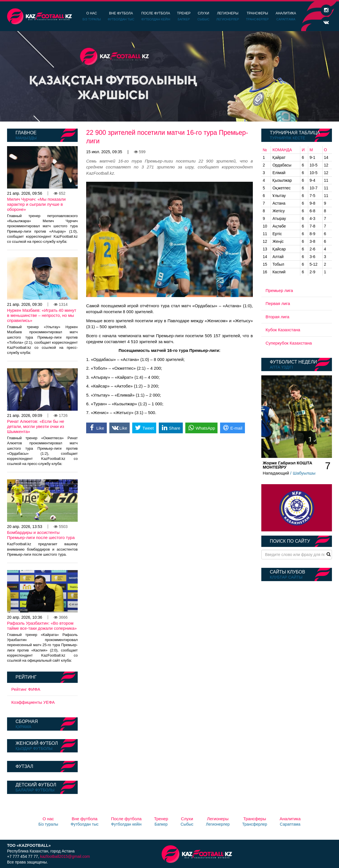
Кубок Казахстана (283, 330)
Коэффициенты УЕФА (33, 702)
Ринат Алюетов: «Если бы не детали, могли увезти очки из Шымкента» (36, 426)
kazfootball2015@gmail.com (65, 856)
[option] (169, 76)
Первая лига (278, 303)
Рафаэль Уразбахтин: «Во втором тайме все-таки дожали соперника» (42, 626)
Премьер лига (279, 290)
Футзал (24, 766)
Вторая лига (277, 317)
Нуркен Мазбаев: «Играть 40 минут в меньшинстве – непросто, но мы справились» (42, 315)
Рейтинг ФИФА (26, 689)
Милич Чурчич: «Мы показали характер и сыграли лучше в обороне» (36, 204)
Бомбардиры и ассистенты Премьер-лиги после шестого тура (41, 535)
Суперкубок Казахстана (289, 343)
